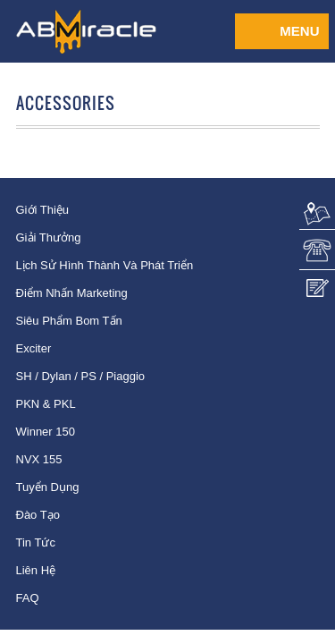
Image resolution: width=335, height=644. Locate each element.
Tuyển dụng (48, 487)
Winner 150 (46, 432)
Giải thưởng (49, 237)
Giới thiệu (43, 210)
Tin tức (36, 542)
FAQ (28, 598)
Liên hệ (36, 570)
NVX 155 (39, 459)
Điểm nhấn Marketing (72, 293)
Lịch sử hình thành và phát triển (105, 265)
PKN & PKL (46, 404)
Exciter (34, 348)
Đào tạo (38, 515)
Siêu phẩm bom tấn (69, 321)
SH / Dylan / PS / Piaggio (81, 376)
